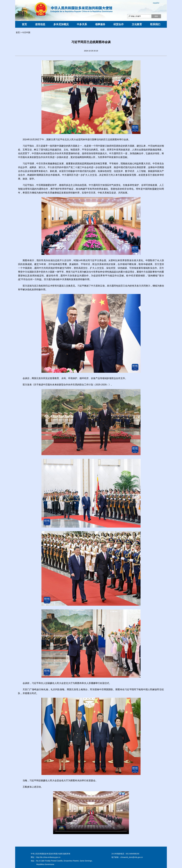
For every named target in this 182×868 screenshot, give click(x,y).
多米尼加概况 (61, 24)
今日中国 (26, 32)
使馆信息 (40, 24)
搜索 (156, 16)
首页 (24, 24)
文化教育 (137, 24)
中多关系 (82, 24)
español (156, 3)
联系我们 (155, 24)
